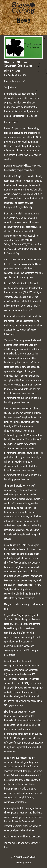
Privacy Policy (24, 862)
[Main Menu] (42, 6)
